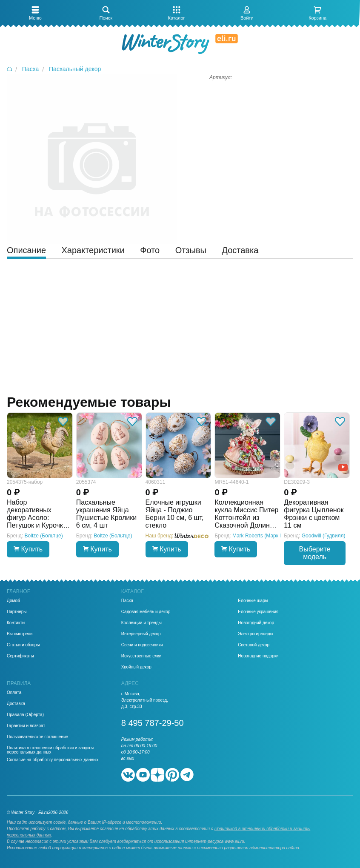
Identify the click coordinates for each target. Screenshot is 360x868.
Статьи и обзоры (23, 645)
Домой (13, 601)
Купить (28, 549)
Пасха (127, 601)
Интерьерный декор (141, 634)
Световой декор (254, 645)
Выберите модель (315, 553)
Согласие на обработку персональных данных (53, 760)
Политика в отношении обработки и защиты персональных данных (50, 750)
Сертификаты (20, 656)
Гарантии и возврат (26, 726)
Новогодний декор (256, 623)
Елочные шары (253, 601)
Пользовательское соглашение (37, 737)
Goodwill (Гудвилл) (324, 536)
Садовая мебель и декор (146, 612)
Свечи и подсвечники (142, 645)
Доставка (16, 704)
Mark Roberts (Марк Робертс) (267, 536)
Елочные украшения (258, 612)
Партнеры (17, 612)
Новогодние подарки (258, 656)
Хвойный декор (136, 667)
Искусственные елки (141, 656)
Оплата (14, 693)
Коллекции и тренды (141, 623)
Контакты (16, 623)
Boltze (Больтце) (44, 536)
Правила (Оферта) (25, 715)
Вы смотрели (20, 634)
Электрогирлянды (256, 634)
